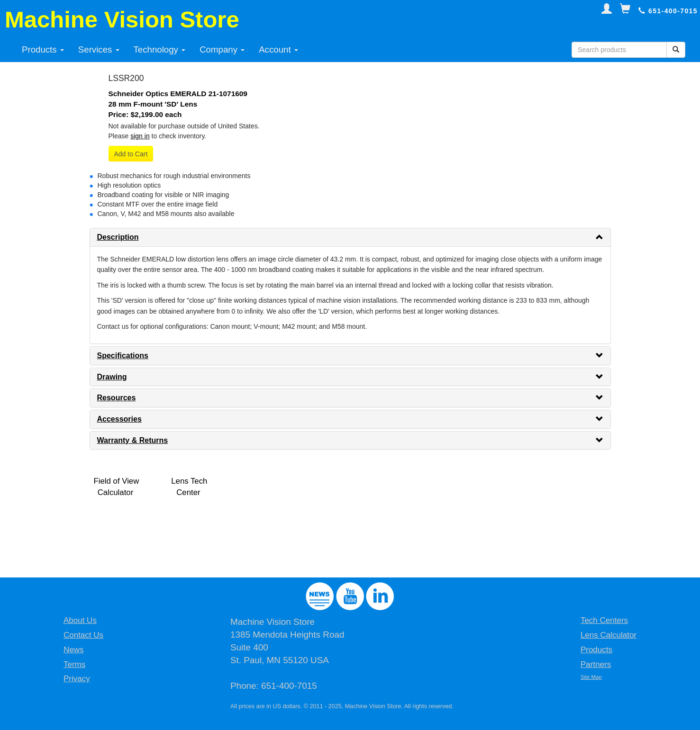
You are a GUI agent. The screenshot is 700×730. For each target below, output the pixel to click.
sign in (140, 136)
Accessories (119, 419)
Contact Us (83, 635)
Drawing (112, 377)
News (74, 650)
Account (278, 50)
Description (118, 237)
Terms (74, 664)
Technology (160, 50)
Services (99, 50)
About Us (80, 620)
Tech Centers (604, 620)
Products (43, 50)
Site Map (591, 677)
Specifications (123, 356)
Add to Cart (131, 154)
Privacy (77, 679)
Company (222, 50)
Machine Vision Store (122, 19)
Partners (596, 664)
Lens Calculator (609, 635)
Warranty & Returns (133, 440)
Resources (117, 398)
